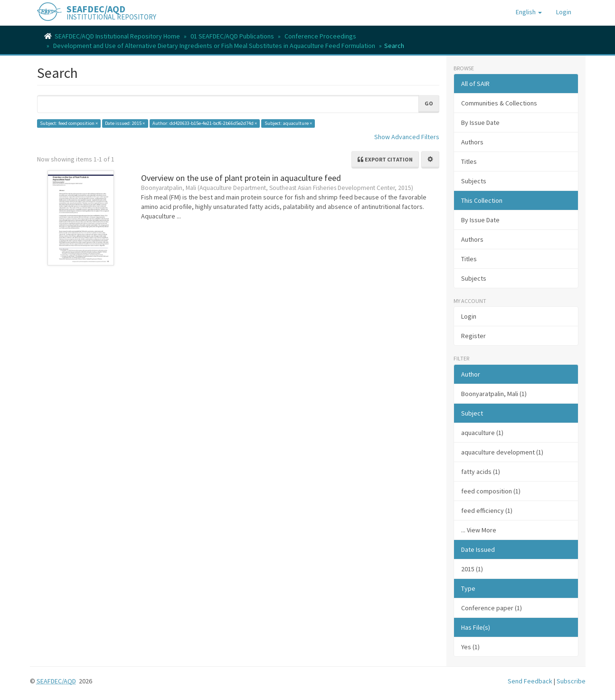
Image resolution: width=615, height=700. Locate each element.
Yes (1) (470, 647)
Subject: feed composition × (69, 123)
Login (469, 316)
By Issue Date (480, 123)
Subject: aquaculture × (288, 123)
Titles (469, 161)
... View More (479, 530)
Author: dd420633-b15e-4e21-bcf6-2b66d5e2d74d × (205, 123)
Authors (472, 142)
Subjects (474, 181)
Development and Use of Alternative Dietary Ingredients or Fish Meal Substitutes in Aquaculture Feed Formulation (214, 46)
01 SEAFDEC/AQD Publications (232, 36)
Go (429, 103)
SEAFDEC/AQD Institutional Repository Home (117, 36)
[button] (529, 12)
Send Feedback (530, 681)
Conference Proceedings (320, 36)
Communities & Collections (499, 103)
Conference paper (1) (492, 608)
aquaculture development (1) (502, 452)
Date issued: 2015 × (125, 123)
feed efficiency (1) (487, 511)
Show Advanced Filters (407, 137)
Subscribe (571, 681)
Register (473, 336)
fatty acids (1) (481, 472)
